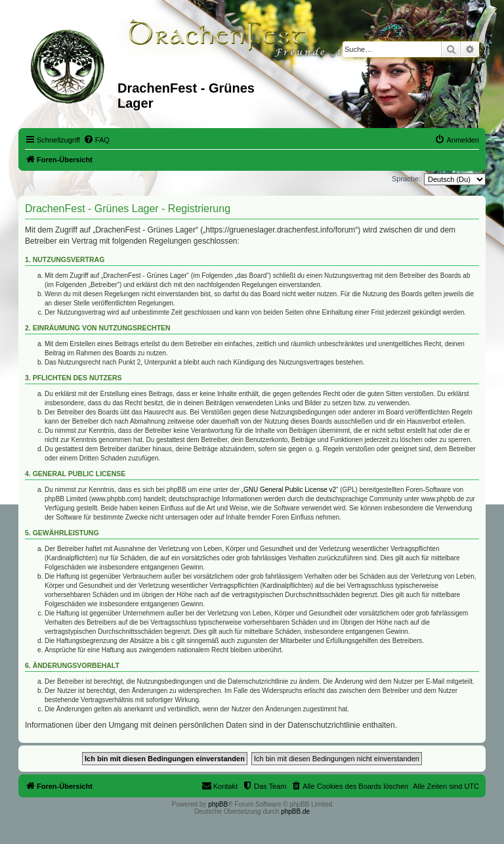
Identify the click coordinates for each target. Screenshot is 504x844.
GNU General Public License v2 (290, 490)
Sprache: (406, 179)
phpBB (218, 804)
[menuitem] (96, 140)
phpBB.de (295, 811)
